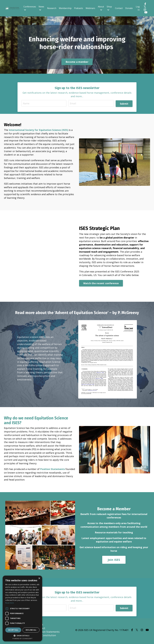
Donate (129, 8)
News (41, 8)
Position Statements (52, 471)
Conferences (30, 8)
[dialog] (22, 608)
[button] (22, 636)
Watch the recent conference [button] (101, 285)
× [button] (39, 578)
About (101, 8)
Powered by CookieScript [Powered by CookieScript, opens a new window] (22, 639)
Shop (109, 8)
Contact (119, 8)
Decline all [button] (31, 630)
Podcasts (79, 8)
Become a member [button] (77, 62)
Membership (65, 8)
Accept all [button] (13, 630)
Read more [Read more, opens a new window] (10, 603)
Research (52, 8)
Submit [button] (124, 104)
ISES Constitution (46, 638)
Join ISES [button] (114, 562)
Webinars (90, 8)
